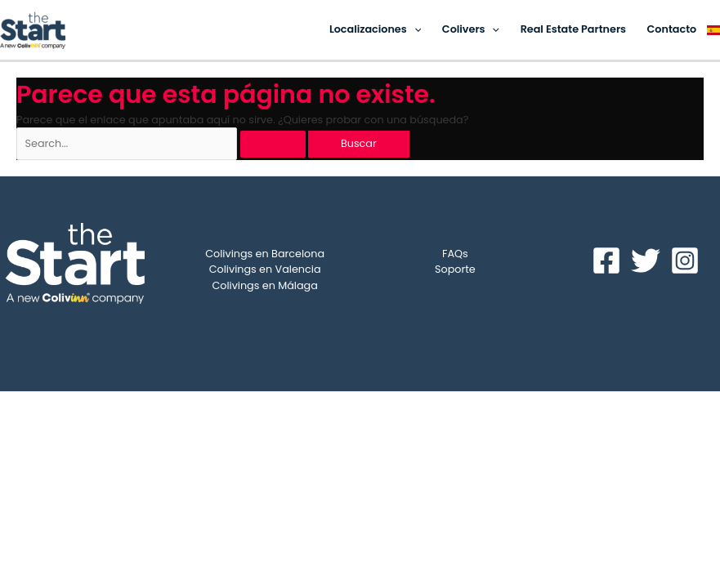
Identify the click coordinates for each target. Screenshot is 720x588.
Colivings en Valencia (265, 269)
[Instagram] (685, 261)
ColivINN (466, 416)
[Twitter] (646, 261)
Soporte (455, 269)
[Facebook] (606, 261)
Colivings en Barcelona (265, 254)
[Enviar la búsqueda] (273, 144)
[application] (414, 29)
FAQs (455, 254)
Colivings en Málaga (264, 285)
